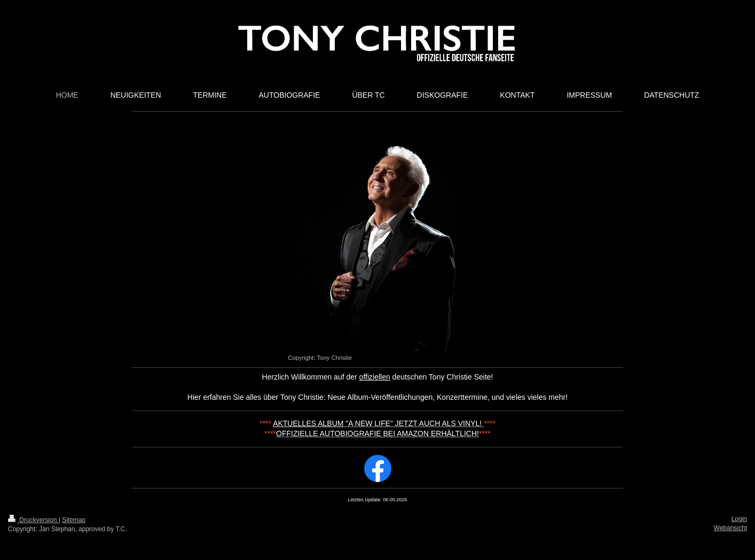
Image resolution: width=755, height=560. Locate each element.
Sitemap (74, 520)
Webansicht (730, 528)
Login (739, 519)
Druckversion (33, 520)
